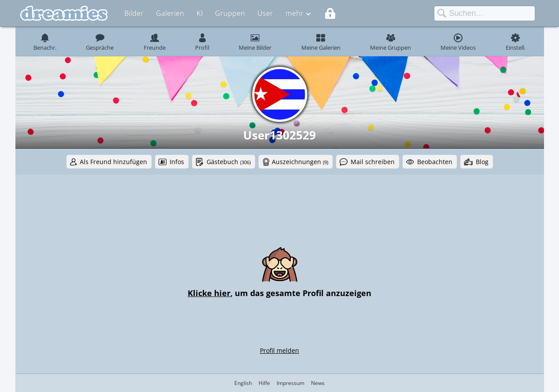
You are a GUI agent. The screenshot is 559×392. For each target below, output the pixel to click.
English (243, 383)
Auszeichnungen (300, 162)
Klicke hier (209, 293)
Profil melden (279, 350)
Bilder (134, 13)
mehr (294, 13)
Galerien (170, 13)
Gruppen (230, 13)
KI (200, 13)
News (318, 383)
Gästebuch (229, 162)
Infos (177, 162)
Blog (482, 162)
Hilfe (264, 383)
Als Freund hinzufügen (113, 162)
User (265, 13)
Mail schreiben (373, 162)
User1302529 (279, 135)
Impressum (291, 383)
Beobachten (435, 162)
